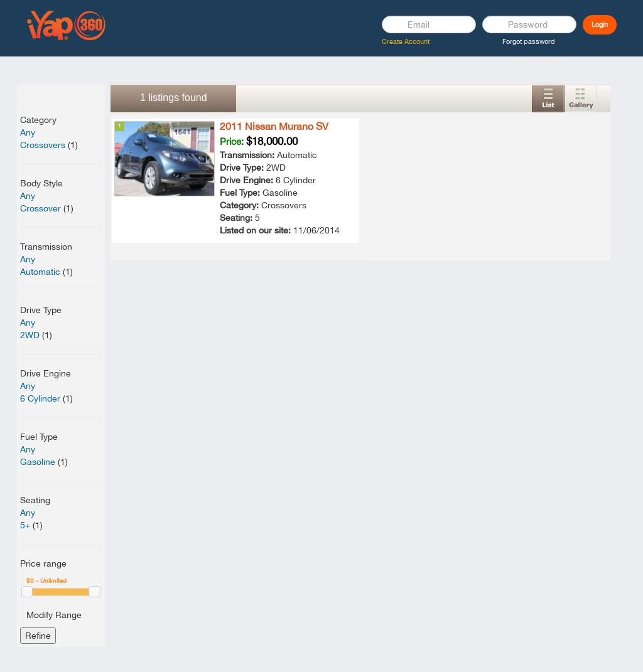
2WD (30, 335)
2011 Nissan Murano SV (274, 126)
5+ (25, 525)
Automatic (40, 272)
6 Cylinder (40, 398)
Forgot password (529, 41)
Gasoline (38, 462)
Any (28, 132)
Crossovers (43, 145)
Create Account (406, 41)
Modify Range (54, 615)
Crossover (41, 208)
